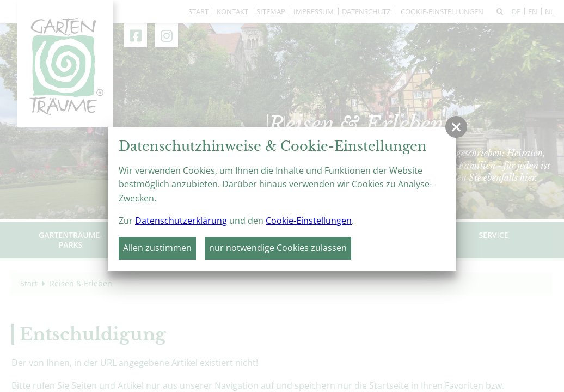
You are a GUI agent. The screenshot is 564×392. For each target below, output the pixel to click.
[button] (456, 127)
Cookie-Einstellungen (309, 220)
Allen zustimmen (157, 248)
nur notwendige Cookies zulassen (278, 248)
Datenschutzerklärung (181, 220)
